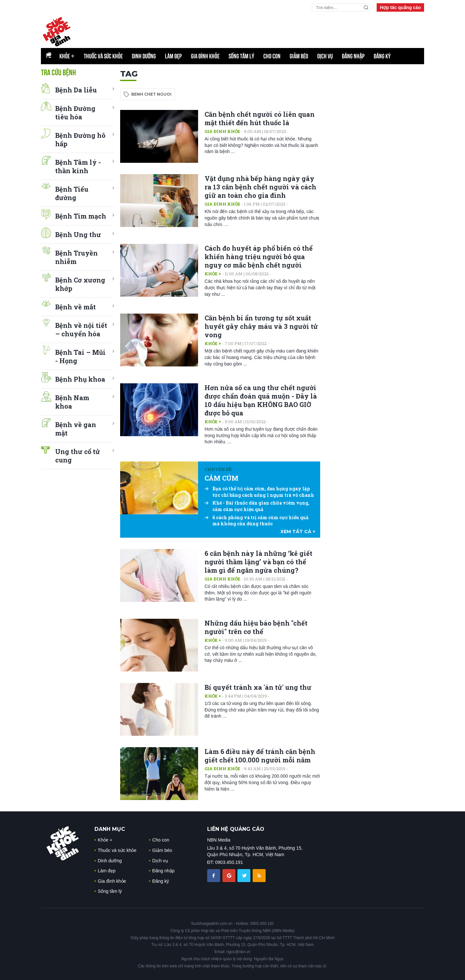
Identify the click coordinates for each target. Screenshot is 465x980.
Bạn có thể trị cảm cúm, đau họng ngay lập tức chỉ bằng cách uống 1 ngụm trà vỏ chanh (259, 492)
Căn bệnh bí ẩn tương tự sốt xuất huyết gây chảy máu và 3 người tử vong (261, 326)
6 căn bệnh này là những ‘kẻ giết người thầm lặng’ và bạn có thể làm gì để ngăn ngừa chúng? (258, 562)
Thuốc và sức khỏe (103, 56)
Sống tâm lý (241, 56)
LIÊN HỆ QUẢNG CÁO (236, 829)
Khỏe (67, 56)
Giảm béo (299, 56)
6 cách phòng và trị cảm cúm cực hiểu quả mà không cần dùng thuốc (257, 521)
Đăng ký (382, 56)
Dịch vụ (325, 56)
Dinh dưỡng (144, 56)
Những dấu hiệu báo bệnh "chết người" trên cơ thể (256, 627)
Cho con (272, 56)
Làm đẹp (173, 56)
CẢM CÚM (221, 478)
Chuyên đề (218, 469)
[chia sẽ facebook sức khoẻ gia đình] (214, 875)
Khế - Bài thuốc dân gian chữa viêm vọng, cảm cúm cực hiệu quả (257, 506)
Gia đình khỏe (205, 56)
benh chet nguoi (151, 94)
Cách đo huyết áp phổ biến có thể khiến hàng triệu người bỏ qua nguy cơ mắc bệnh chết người (259, 257)
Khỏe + (213, 274)
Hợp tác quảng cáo (400, 7)
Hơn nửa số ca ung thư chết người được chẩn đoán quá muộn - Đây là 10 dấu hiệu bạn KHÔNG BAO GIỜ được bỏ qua (261, 400)
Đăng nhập (353, 56)
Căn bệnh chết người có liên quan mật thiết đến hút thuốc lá (260, 118)
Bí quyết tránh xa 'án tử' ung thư (258, 687)
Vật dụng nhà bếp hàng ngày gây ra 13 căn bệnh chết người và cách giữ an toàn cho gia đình (260, 187)
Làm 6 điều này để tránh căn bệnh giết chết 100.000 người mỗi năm (260, 756)
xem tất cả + (298, 532)
